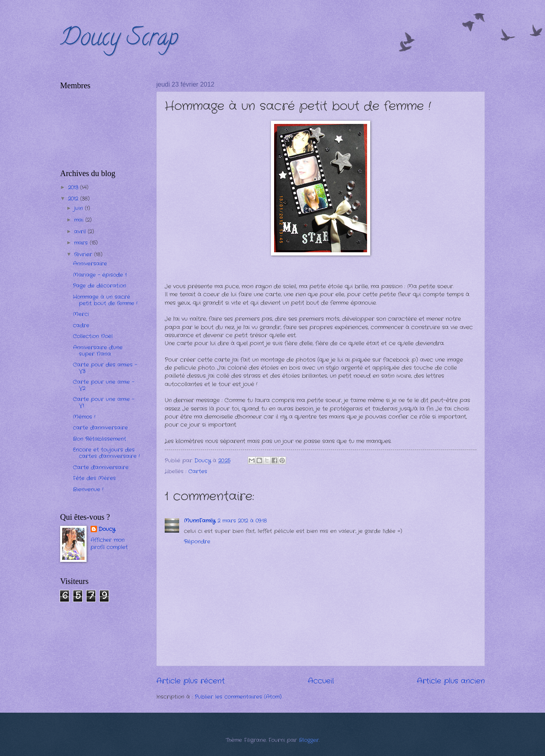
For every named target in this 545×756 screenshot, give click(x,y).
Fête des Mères (94, 478)
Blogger (309, 740)
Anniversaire (90, 264)
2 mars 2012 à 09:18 (242, 521)
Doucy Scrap (119, 40)
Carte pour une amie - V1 (104, 402)
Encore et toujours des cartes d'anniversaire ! (106, 453)
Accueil (321, 681)
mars (82, 243)
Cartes (198, 471)
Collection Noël (93, 336)
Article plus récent (191, 681)
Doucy (107, 529)
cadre (81, 325)
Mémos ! (84, 417)
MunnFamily (200, 521)
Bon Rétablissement (100, 439)
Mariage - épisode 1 (100, 275)
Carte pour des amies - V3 (105, 368)
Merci (81, 314)
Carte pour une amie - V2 (104, 385)
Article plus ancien (451, 681)
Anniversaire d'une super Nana (98, 351)
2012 (74, 199)
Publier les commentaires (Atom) (238, 697)
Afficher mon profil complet (109, 544)
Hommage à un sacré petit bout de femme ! (105, 300)
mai (80, 220)
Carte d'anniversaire (101, 467)
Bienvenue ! (88, 489)
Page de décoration (100, 286)
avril (81, 232)
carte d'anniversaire (100, 428)
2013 (74, 187)
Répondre (197, 542)
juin (80, 208)
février (84, 254)
